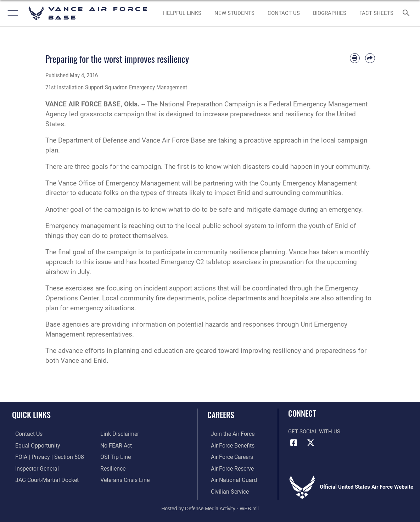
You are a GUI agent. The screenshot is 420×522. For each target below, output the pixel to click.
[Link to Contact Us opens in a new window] (284, 13)
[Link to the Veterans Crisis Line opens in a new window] (124, 479)
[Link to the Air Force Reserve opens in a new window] (228, 468)
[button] (12, 13)
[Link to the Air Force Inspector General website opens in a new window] (33, 468)
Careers (221, 414)
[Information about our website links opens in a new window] (119, 434)
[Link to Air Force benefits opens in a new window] (228, 445)
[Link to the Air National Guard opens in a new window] (229, 479)
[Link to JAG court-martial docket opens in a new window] (43, 479)
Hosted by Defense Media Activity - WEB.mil (210, 506)
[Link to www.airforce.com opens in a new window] (228, 434)
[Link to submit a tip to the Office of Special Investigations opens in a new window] (114, 456)
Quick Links (31, 414)
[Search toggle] (407, 13)
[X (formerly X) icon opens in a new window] (311, 443)
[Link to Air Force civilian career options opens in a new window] (225, 490)
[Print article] (355, 58)
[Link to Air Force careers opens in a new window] (228, 456)
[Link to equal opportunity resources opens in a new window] (33, 445)
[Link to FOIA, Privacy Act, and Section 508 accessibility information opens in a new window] (44, 456)
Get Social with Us (314, 432)
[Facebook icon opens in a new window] (293, 443)
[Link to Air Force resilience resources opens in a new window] (113, 468)
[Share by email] (370, 58)
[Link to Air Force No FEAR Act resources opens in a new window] (116, 445)
